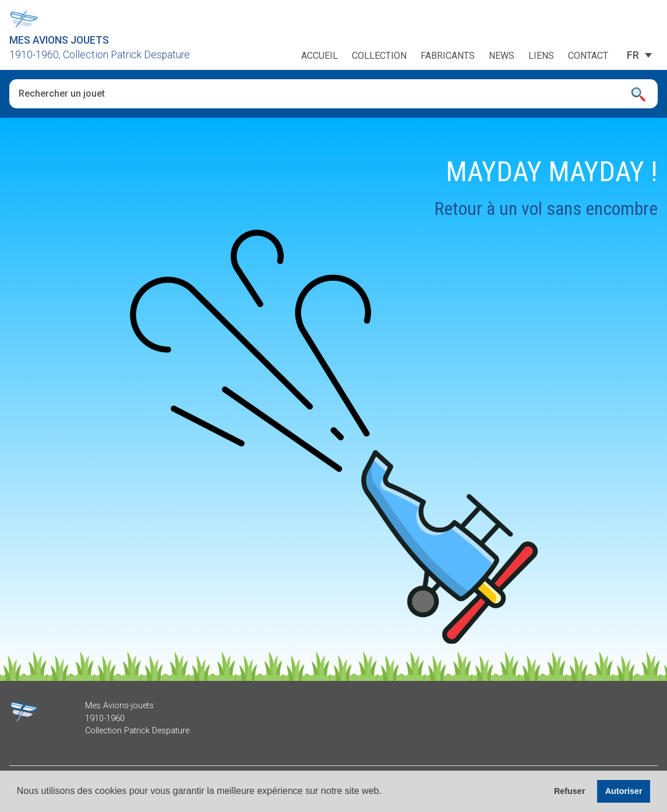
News (502, 56)
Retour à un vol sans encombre (546, 209)
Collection (379, 56)
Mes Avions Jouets (59, 40)
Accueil (320, 56)
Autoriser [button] (624, 791)
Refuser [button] (570, 791)
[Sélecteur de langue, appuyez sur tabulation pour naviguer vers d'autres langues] (633, 55)
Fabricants (448, 56)
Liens (541, 56)
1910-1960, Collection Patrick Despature (100, 55)
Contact (588, 56)
